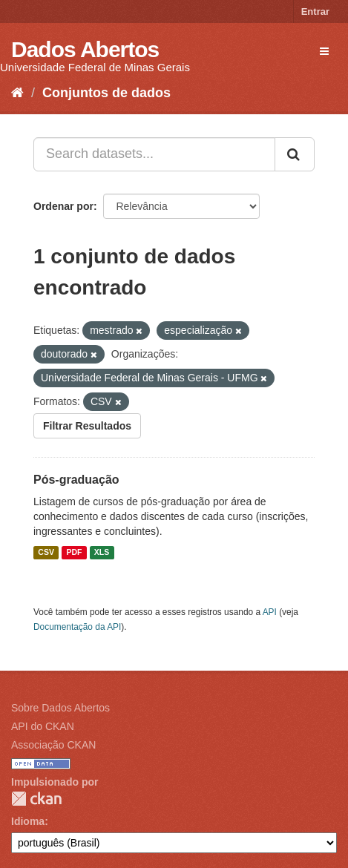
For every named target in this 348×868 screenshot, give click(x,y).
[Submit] (295, 154)
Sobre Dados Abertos (60, 708)
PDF (74, 553)
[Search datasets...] (154, 154)
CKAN (36, 799)
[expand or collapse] (324, 51)
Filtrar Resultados (87, 426)
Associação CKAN (53, 745)
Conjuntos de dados (106, 93)
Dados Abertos (85, 49)
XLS (102, 553)
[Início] (17, 93)
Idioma (28, 821)
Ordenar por (63, 206)
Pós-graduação (76, 480)
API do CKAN (43, 726)
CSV (46, 553)
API (270, 612)
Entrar (315, 11)
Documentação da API (77, 627)
